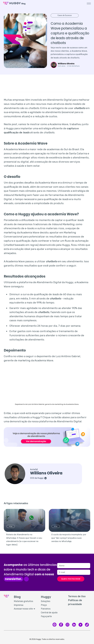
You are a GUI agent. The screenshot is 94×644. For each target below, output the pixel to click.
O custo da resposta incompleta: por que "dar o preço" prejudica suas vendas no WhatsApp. (69, 538)
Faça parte (46, 616)
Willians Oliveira (66, 64)
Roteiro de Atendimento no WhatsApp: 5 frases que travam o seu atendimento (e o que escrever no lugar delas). (24, 540)
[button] (88, 4)
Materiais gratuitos (23, 601)
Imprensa (19, 605)
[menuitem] (25, 601)
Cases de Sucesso (65, 15)
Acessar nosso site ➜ (24, 609)
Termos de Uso (77, 596)
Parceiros (46, 609)
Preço (44, 605)
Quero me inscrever (71, 579)
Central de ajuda (49, 613)
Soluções (46, 601)
